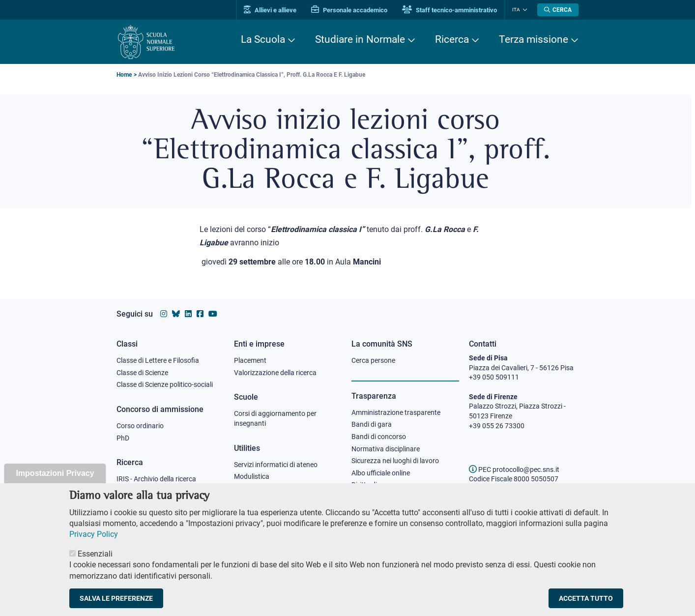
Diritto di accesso (377, 485)
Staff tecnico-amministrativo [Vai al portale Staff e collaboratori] (449, 10)
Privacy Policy (94, 547)
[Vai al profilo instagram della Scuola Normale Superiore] (164, 314)
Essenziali (95, 567)
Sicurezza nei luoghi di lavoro (395, 461)
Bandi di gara (372, 424)
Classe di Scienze (142, 373)
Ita (516, 10)
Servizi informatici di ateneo (276, 465)
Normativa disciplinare (386, 449)
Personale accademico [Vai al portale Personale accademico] (349, 10)
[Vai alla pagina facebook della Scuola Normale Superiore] (200, 314)
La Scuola (263, 39)
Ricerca (452, 39)
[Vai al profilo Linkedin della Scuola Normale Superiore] (188, 314)
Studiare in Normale (360, 39)
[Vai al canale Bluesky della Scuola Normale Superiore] (176, 314)
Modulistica (252, 476)
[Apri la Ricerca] (558, 10)
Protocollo (250, 489)
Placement (250, 360)
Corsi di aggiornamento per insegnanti (275, 418)
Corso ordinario (140, 426)
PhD (123, 438)
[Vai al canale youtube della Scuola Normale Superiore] (213, 314)
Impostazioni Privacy (55, 486)
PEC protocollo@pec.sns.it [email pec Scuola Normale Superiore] (514, 469)
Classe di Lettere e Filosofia (158, 360)
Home (124, 75)
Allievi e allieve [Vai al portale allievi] (270, 10)
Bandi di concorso (379, 437)
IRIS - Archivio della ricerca (156, 479)
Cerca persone (373, 360)
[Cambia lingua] (524, 10)
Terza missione (534, 39)
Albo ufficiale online (381, 473)
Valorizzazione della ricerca (275, 373)
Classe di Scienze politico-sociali (165, 384)
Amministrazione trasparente (396, 412)
